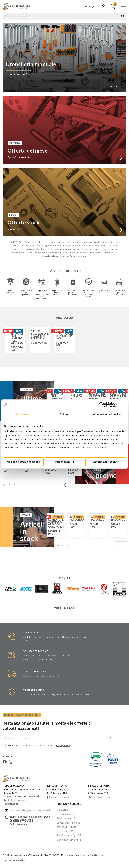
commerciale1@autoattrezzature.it (30, 810)
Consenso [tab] (22, 414)
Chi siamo (62, 809)
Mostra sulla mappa (16, 800)
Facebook (5, 761)
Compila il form (30, 659)
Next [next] (69, 485)
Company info (72, 853)
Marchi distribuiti (66, 825)
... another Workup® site (15, 858)
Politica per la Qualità (68, 834)
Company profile (65, 813)
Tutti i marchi (64, 608)
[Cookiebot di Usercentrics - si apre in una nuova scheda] (102, 404)
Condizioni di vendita (68, 838)
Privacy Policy (63, 745)
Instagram (11, 761)
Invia (110, 738)
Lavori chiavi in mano (67, 821)
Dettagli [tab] (64, 414)
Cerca (123, 16)
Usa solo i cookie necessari (24, 462)
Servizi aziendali (65, 817)
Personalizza (65, 462)
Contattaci (28, 637)
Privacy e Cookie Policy (92, 853)
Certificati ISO (64, 829)
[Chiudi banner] (124, 404)
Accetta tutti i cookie (105, 462)
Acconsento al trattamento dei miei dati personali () (37, 745)
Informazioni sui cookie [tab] (107, 414)
